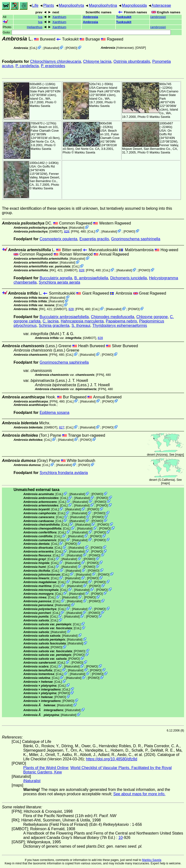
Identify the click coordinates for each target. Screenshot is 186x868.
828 (66, 231)
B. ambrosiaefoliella (91, 278)
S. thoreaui (81, 325)
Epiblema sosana (55, 413)
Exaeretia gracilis (94, 239)
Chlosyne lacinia (97, 61)
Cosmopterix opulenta (59, 239)
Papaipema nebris (121, 321)
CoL (33, 48)
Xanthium (59, 17)
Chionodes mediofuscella (112, 317)
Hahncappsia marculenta (82, 321)
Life (35, 5)
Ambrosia (90, 17)
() (158, 17)
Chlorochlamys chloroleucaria (55, 61)
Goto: (87, 32)
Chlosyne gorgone (152, 317)
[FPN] (75, 231)
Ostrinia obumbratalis (132, 61)
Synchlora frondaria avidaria (64, 473)
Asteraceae (161, 5)
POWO (71, 48)
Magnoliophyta (71, 5)
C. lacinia (51, 321)
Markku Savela (151, 860)
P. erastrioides (53, 66)
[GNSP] (141, 48)
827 (62, 427)
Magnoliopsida (134, 5)
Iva (40, 17)
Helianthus (35, 27)
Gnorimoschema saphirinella (136, 239)
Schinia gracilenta (54, 325)
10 (121, 838)
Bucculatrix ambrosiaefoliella (64, 317)
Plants (48, 5)
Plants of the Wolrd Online (46, 768)
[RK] (53, 270)
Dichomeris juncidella (128, 278)
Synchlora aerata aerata (59, 282)
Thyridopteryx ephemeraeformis (120, 325)
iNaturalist (51, 48)
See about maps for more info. (139, 794)
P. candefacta (27, 66)
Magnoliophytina (103, 5)
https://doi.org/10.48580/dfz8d (112, 759)
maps (180, 455)
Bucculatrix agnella (56, 278)
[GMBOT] (56, 231)
